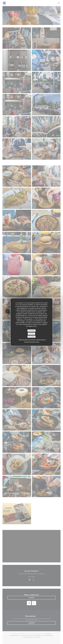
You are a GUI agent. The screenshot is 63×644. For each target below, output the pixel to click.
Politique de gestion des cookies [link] (32, 342)
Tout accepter (31, 331)
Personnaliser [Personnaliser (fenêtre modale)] (31, 337)
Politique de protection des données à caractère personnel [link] (32, 340)
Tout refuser (31, 334)
